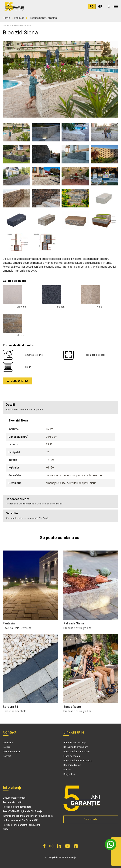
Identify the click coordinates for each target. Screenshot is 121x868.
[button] (116, 6)
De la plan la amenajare (76, 747)
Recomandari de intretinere (78, 761)
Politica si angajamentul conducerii (21, 825)
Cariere (7, 747)
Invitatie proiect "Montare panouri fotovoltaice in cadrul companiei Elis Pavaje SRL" (28, 818)
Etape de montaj (72, 756)
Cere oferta (17, 381)
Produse (19, 18)
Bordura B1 (11, 707)
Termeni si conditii (12, 802)
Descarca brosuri (72, 765)
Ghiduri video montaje (75, 743)
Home (6, 18)
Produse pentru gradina (43, 18)
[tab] (60, 502)
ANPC (6, 829)
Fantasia (9, 623)
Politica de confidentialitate (17, 807)
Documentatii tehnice (14, 798)
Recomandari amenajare (76, 752)
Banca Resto (72, 707)
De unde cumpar (11, 752)
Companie (8, 743)
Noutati (67, 770)
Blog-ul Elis (69, 774)
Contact (7, 756)
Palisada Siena (74, 623)
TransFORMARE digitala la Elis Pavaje (22, 811)
